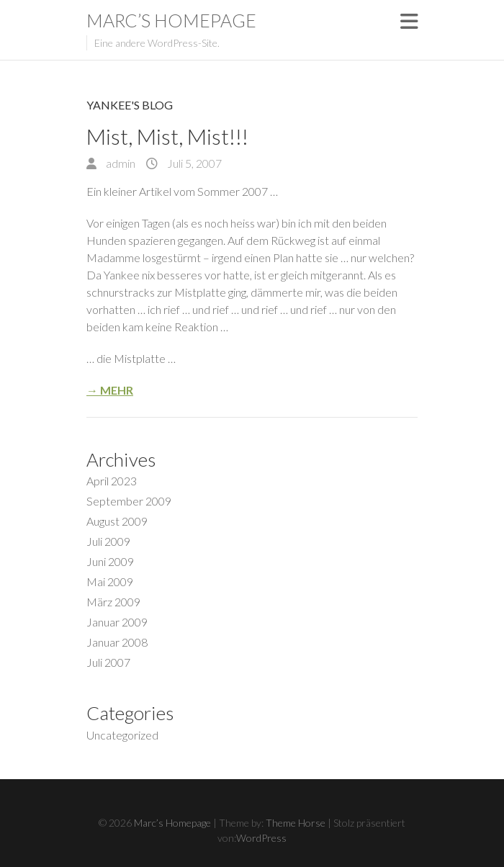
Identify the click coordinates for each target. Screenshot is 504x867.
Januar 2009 (117, 622)
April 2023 (112, 481)
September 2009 (129, 501)
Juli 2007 (108, 662)
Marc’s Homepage (171, 20)
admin (120, 163)
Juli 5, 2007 (193, 163)
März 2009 (113, 602)
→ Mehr (110, 390)
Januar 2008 (117, 642)
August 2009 (117, 521)
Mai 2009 (110, 581)
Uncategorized (122, 735)
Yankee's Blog (130, 105)
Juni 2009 (110, 561)
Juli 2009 (108, 541)
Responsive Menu (409, 21)
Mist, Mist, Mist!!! (167, 136)
